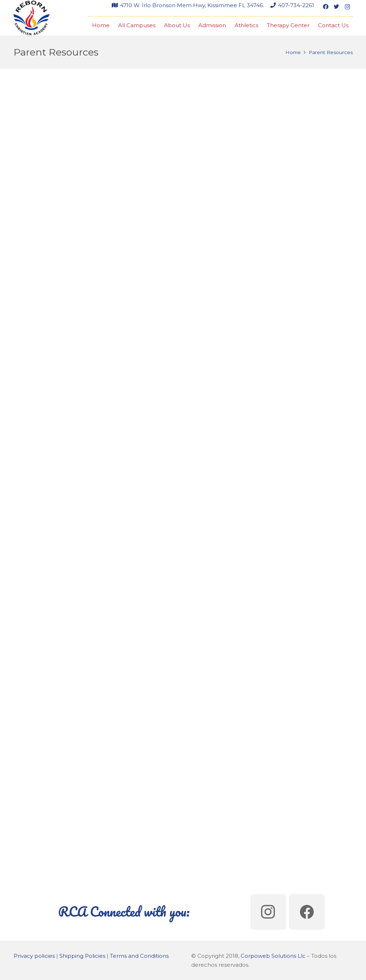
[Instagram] (347, 7)
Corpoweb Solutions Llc (273, 956)
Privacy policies (34, 956)
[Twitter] (337, 7)
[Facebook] (326, 7)
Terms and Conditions (139, 956)
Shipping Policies (82, 956)
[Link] (32, 18)
